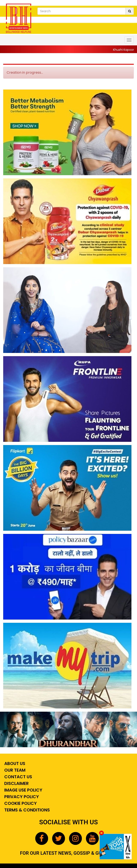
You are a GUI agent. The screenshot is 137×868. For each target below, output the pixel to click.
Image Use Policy (23, 790)
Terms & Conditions (27, 810)
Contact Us (18, 777)
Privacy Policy (21, 797)
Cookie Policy (20, 803)
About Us (14, 763)
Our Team (14, 770)
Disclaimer (16, 783)
